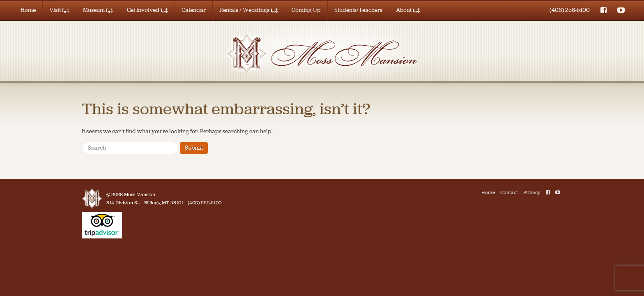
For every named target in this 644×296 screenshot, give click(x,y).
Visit (59, 10)
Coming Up (306, 10)
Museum (98, 10)
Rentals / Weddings (249, 10)
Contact (509, 192)
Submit (194, 148)
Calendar (194, 10)
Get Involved (147, 10)
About (408, 10)
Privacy (532, 192)
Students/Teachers (358, 10)
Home (28, 10)
